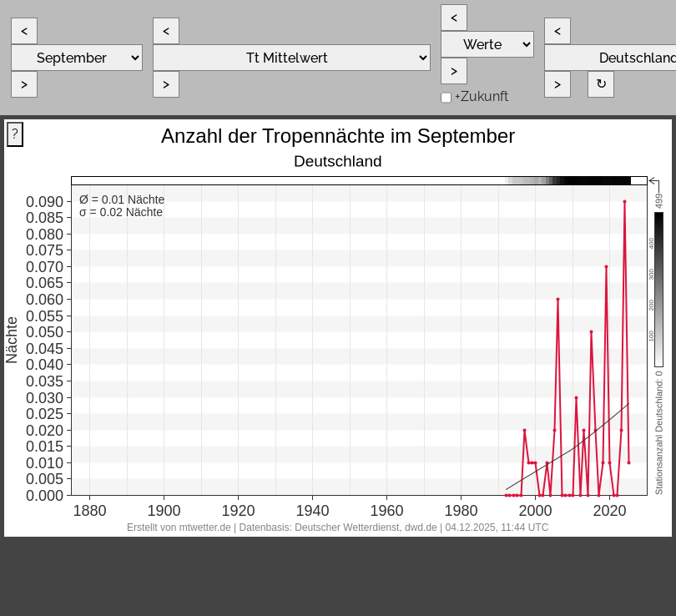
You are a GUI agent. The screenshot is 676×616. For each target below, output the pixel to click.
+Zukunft (482, 96)
